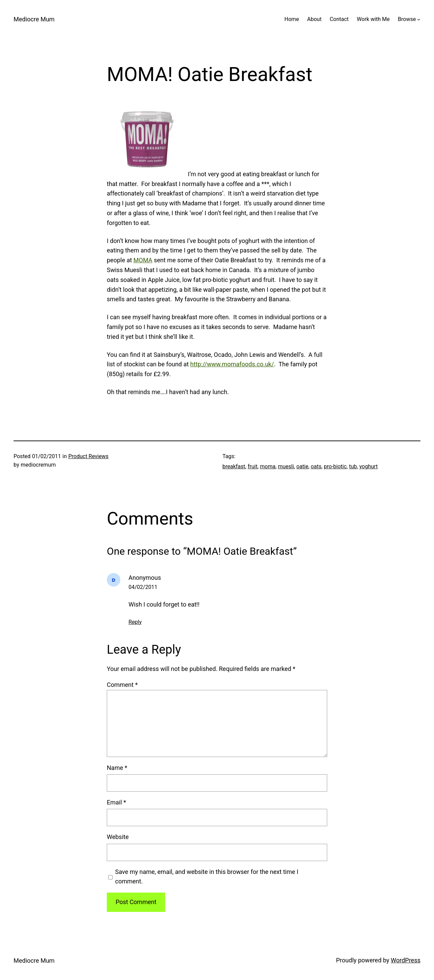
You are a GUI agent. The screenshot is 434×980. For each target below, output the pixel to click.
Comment (122, 685)
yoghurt (369, 466)
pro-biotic (335, 466)
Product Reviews (88, 456)
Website (118, 837)
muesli (286, 466)
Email (116, 802)
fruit (252, 466)
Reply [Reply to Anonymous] (135, 622)
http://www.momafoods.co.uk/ (232, 364)
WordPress (406, 960)
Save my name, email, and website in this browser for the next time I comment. (207, 877)
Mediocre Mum (34, 19)
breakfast (234, 466)
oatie (302, 466)
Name (117, 768)
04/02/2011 (143, 587)
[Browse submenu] (419, 19)
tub (353, 466)
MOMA (143, 260)
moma (268, 466)
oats (316, 466)
